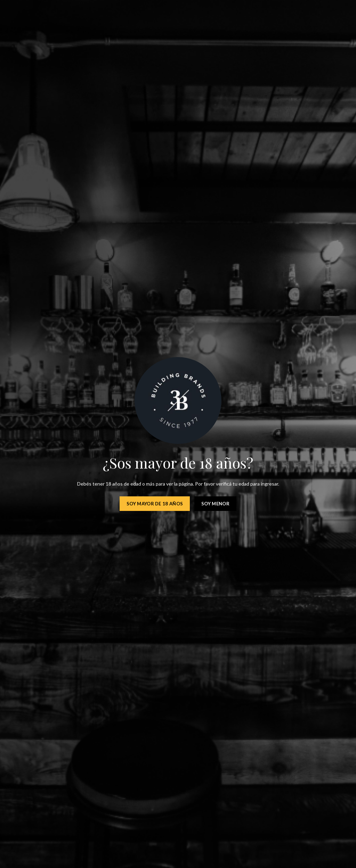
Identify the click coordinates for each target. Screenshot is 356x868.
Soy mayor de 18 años (155, 504)
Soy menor (215, 504)
